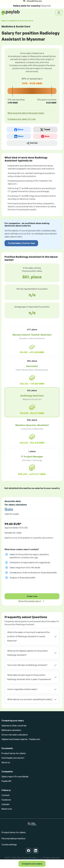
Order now (32, 596)
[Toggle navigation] (59, 13)
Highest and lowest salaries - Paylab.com (21, 739)
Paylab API (6, 781)
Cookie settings (9, 845)
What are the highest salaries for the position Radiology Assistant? (28, 653)
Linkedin (5, 804)
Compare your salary (32, 864)
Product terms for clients (14, 753)
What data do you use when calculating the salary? (30, 699)
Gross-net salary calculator (15, 735)
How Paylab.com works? (13, 758)
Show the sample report (30, 601)
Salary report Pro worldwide (15, 777)
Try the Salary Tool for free (21, 243)
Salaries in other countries (14, 726)
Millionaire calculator (11, 730)
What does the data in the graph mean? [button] (26, 113)
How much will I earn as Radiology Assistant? (27, 665)
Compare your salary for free (22, 119)
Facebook (6, 800)
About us (6, 762)
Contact (6, 795)
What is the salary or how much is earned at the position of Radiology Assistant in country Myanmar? (28, 636)
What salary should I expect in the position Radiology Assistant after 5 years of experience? (29, 677)
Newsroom (7, 809)
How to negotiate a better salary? (22, 689)
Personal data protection (13, 838)
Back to (17, 21)
